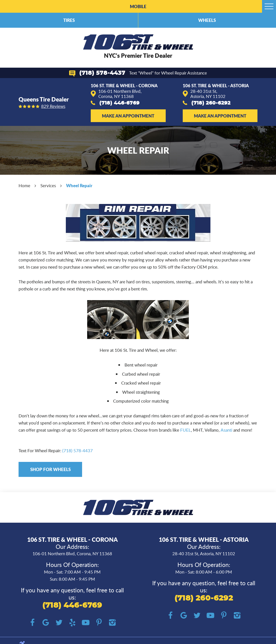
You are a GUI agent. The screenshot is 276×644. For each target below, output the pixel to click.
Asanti (226, 430)
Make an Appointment (128, 116)
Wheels (207, 20)
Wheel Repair (79, 185)
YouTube (86, 623)
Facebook (32, 623)
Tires (69, 20)
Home (24, 186)
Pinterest (99, 623)
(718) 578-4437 (102, 73)
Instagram (112, 623)
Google (46, 623)
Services (48, 186)
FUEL (186, 430)
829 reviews (53, 106)
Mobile (138, 6)
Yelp (72, 623)
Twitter (59, 623)
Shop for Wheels (50, 469)
